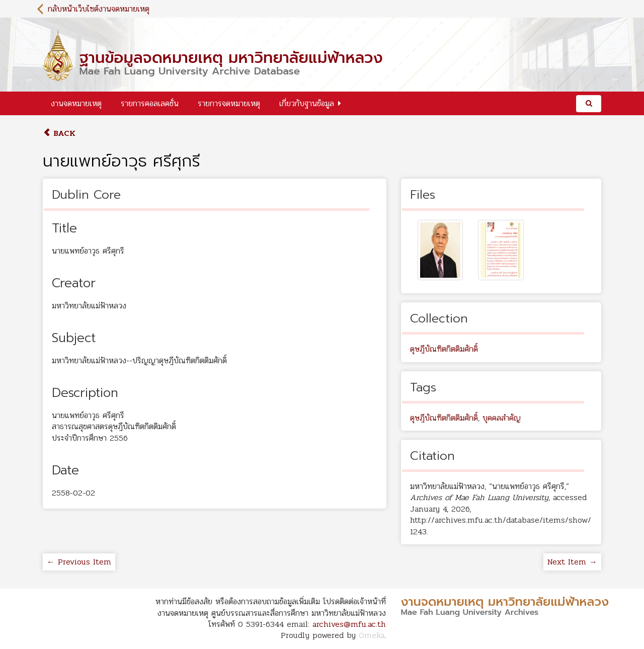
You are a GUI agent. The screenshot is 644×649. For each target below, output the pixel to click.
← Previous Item (79, 562)
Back (59, 133)
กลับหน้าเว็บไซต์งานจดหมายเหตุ (99, 9)
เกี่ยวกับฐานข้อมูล (307, 103)
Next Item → (572, 562)
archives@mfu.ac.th (349, 624)
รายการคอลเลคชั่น (150, 103)
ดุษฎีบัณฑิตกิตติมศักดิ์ (444, 349)
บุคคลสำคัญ (502, 418)
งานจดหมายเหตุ (76, 103)
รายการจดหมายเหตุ (229, 103)
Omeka (372, 635)
